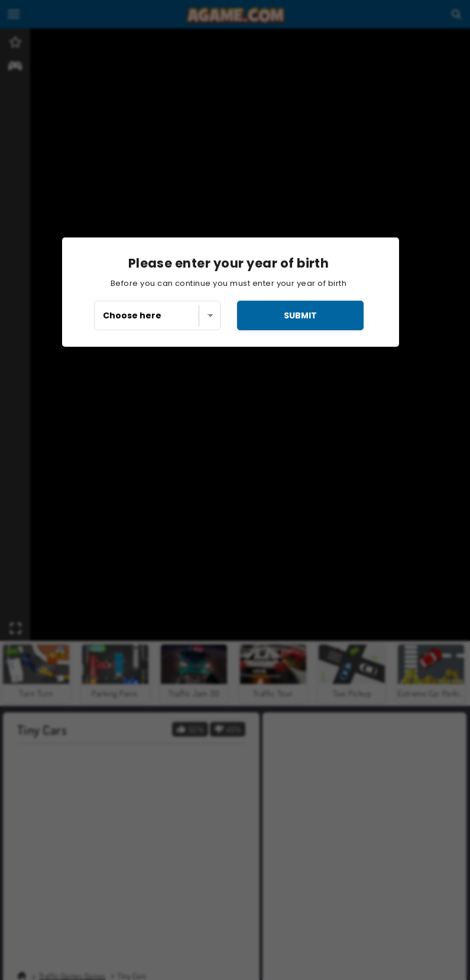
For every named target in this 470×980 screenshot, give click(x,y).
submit (300, 315)
